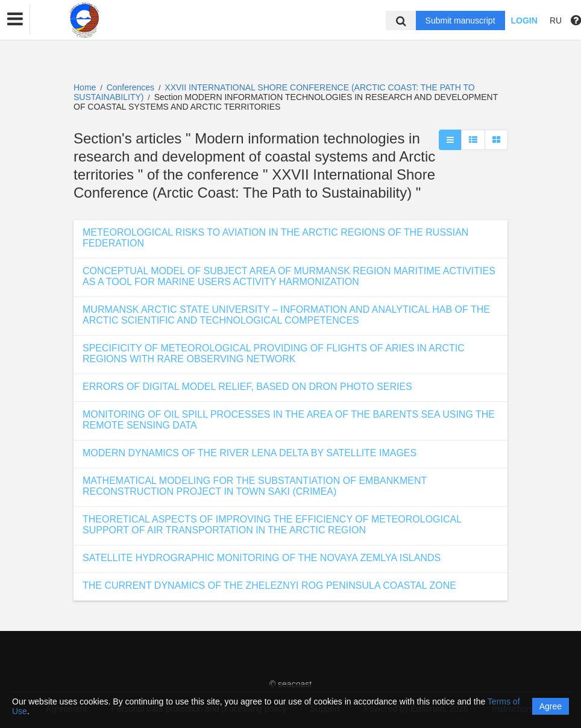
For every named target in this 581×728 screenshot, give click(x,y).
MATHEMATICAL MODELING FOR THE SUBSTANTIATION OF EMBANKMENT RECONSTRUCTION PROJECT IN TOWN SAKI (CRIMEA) (255, 486)
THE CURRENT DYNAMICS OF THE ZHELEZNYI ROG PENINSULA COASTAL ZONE (269, 585)
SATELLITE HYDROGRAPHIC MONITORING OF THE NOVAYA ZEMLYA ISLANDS (262, 558)
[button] (15, 19)
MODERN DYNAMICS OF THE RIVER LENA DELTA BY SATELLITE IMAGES (250, 453)
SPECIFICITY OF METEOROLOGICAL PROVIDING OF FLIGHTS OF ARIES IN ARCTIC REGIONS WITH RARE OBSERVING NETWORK (274, 353)
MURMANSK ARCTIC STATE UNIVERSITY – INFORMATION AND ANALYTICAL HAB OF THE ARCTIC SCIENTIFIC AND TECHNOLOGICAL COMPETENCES (286, 315)
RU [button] (556, 20)
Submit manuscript (460, 20)
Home (85, 87)
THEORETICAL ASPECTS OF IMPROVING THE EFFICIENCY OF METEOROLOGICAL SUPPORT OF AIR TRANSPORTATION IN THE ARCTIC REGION (272, 525)
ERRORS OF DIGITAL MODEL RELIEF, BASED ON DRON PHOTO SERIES (247, 387)
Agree (551, 706)
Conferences (130, 87)
